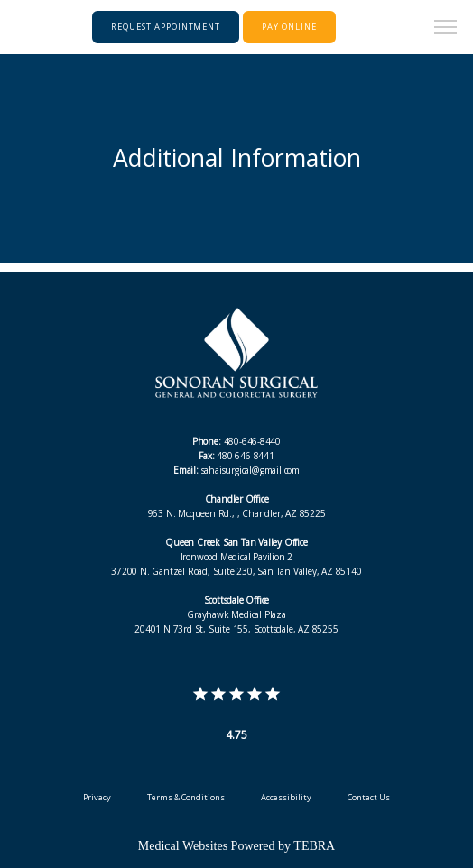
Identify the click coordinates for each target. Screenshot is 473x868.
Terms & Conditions (186, 797)
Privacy (97, 797)
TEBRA (314, 846)
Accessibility (286, 797)
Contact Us (369, 797)
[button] (446, 29)
